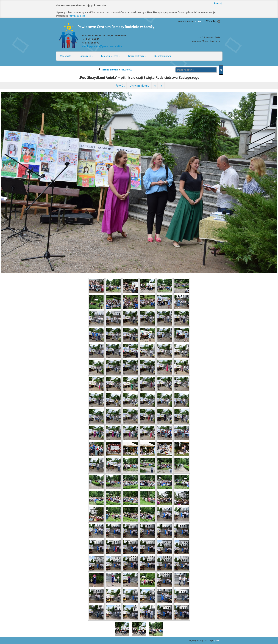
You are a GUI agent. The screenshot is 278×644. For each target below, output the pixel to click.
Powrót (120, 86)
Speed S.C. (218, 640)
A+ (200, 21)
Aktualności (127, 70)
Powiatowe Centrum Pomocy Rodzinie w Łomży (116, 27)
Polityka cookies (77, 16)
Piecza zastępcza (137, 56)
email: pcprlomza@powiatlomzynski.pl (102, 46)
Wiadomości (66, 56)
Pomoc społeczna (111, 56)
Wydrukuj (211, 21)
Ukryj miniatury (139, 86)
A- (196, 21)
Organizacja (86, 56)
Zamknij (218, 3)
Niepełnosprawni (163, 56)
